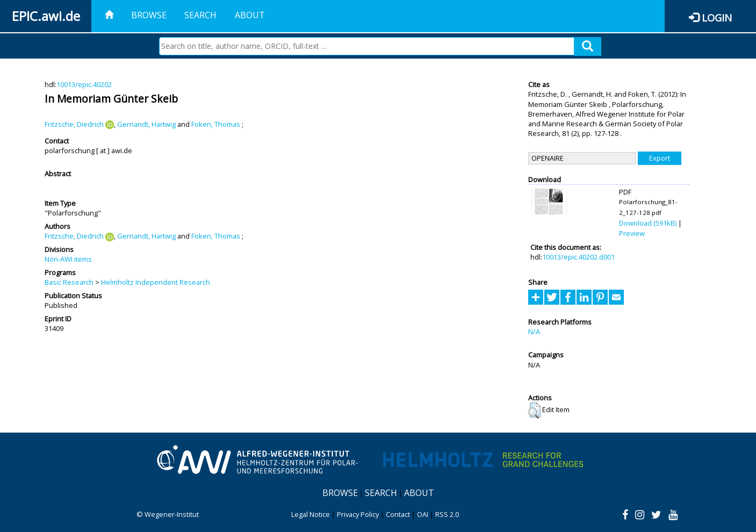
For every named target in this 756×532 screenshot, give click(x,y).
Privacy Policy (358, 514)
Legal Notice (311, 514)
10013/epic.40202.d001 (578, 257)
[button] (534, 411)
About (250, 15)
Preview (632, 233)
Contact (398, 514)
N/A (534, 332)
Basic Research (69, 282)
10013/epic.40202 (84, 84)
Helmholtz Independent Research (156, 282)
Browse (149, 15)
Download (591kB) (648, 223)
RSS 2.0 (447, 514)
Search (200, 15)
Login (717, 17)
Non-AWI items (68, 259)
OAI (423, 514)
